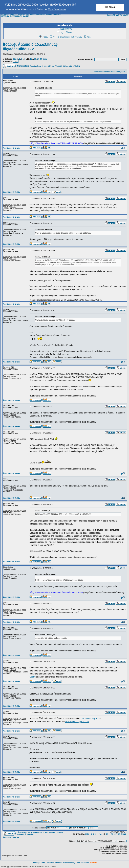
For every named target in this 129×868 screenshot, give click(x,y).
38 (41, 59)
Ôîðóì (43, 863)
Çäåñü (33, 677)
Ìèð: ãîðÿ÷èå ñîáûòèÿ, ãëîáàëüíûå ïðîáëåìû (62, 66)
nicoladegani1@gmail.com (77, 722)
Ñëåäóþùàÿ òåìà (118, 72)
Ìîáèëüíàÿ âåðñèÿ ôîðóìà (118, 15)
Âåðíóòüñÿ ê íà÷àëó (12, 148)
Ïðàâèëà (59, 863)
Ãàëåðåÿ (50, 863)
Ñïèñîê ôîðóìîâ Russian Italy (29, 66)
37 (38, 59)
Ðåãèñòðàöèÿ (65, 29)
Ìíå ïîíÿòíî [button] (110, 7)
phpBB (10, 867)
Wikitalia (94, 863)
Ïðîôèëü (44, 37)
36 (35, 59)
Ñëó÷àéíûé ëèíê (83, 863)
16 (31, 59)
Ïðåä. (15, 59)
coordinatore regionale (90, 719)
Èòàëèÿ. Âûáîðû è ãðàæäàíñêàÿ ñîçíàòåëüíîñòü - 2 (30, 47)
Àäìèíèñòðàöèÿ (69, 863)
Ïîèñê (69, 33)
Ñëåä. (45, 59)
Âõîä (87, 37)
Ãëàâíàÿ (36, 863)
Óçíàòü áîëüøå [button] (57, 9)
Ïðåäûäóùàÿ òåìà (102, 72)
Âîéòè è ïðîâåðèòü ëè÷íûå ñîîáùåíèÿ (66, 37)
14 (25, 59)
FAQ (60, 33)
